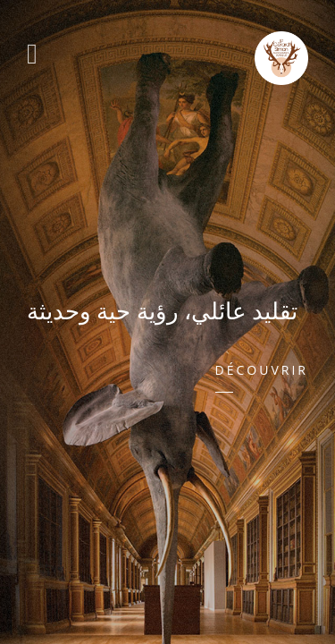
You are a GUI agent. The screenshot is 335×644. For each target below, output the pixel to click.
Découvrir (262, 370)
